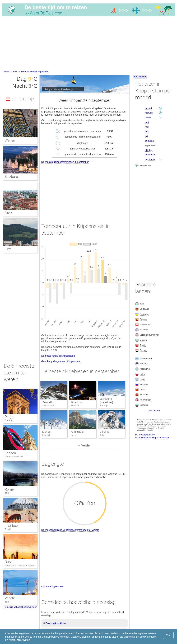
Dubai (9, 562)
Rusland (144, 384)
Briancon (76, 402)
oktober (149, 150)
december (150, 159)
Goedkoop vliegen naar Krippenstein (61, 361)
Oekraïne (144, 314)
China (143, 389)
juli (146, 136)
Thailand (144, 364)
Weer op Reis (11, 71)
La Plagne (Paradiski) (106, 401)
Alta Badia (77, 432)
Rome (9, 489)
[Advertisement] (88, 44)
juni (147, 131)
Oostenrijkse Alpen (56, 623)
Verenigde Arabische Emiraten (20, 565)
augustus (150, 141)
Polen (143, 374)
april (147, 122)
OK (168, 635)
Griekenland (146, 358)
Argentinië (145, 369)
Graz (8, 213)
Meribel (47, 432)
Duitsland (144, 309)
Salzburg (11, 177)
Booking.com (140, 77)
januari (148, 108)
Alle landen (154, 410)
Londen (10, 453)
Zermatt (47, 402)
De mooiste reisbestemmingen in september (65, 162)
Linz (8, 249)
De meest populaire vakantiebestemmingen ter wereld (70, 530)
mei (147, 127)
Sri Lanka (144, 395)
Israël (142, 379)
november (150, 155)
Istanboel (11, 526)
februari (149, 113)
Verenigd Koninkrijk (14, 457)
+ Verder (85, 445)
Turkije (8, 529)
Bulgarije (144, 405)
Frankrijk (9, 420)
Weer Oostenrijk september (35, 71)
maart (148, 117)
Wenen (10, 140)
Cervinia (105, 432)
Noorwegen (145, 400)
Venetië (10, 598)
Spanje (143, 319)
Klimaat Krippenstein (52, 586)
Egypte (143, 350)
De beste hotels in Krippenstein (58, 356)
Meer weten (24, 640)
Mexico (143, 340)
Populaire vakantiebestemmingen (20, 607)
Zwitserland (145, 324)
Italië (7, 493)
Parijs (9, 417)
